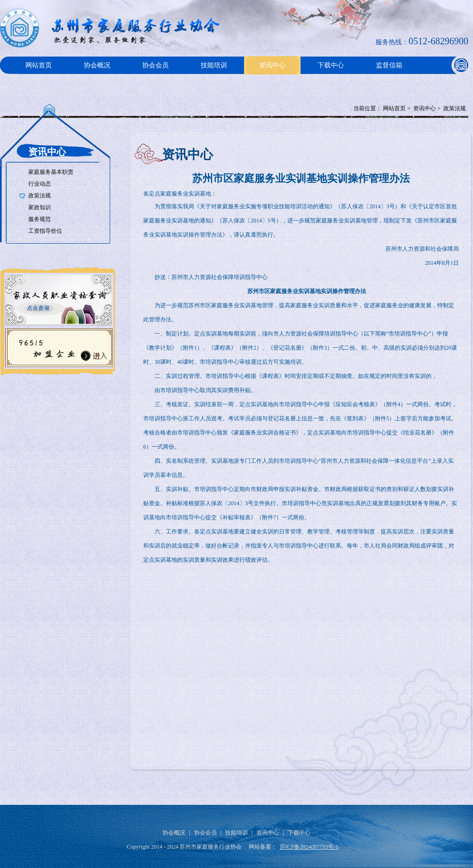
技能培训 (214, 65)
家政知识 (40, 207)
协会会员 (155, 65)
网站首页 (39, 65)
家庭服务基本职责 (51, 172)
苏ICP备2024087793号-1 (309, 847)
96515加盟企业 (57, 347)
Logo (113, 28)
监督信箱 (389, 65)
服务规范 (40, 219)
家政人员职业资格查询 (57, 297)
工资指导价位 (45, 231)
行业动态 (40, 184)
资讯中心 (272, 65)
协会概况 (97, 65)
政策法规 (455, 108)
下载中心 (331, 65)
